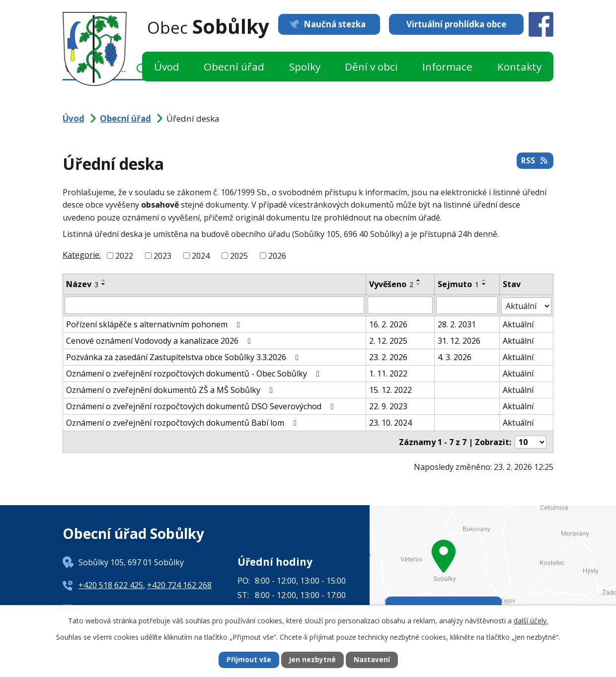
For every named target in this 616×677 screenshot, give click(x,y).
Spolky (305, 67)
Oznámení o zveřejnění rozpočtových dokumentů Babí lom (183, 422)
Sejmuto (458, 284)
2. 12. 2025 (388, 340)
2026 (277, 256)
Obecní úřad (234, 67)
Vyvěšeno (391, 284)
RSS (535, 162)
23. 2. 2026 (388, 356)
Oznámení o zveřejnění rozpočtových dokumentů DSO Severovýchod (202, 405)
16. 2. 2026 (388, 323)
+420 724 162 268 (179, 584)
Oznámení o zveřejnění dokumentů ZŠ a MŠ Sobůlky (171, 389)
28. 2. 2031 (457, 323)
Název (82, 284)
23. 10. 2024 (390, 422)
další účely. (531, 620)
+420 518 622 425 (111, 584)
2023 (162, 256)
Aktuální (518, 323)
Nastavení (372, 660)
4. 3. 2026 (455, 356)
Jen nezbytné (312, 660)
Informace (447, 67)
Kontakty (519, 67)
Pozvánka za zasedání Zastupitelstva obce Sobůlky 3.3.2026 (184, 356)
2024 (201, 256)
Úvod (167, 67)
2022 (124, 256)
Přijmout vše (248, 660)
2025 (239, 256)
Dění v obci (371, 67)
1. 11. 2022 (388, 373)
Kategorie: (82, 255)
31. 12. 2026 (459, 340)
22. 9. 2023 (388, 405)
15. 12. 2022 (390, 389)
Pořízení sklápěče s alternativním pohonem (155, 323)
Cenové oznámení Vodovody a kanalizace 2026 (160, 340)
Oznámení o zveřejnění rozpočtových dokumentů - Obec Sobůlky (194, 373)
